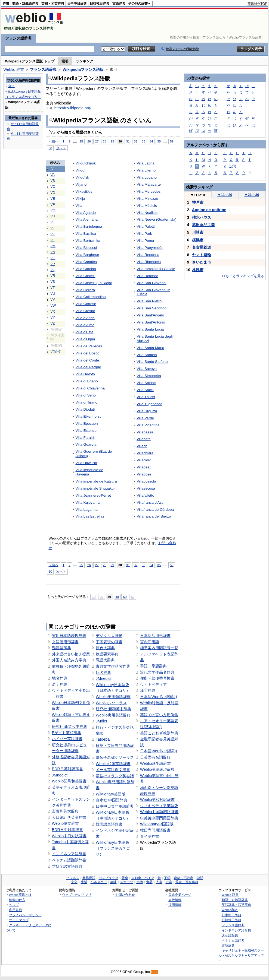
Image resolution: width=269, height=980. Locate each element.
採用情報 (175, 905)
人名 (159, 882)
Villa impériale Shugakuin (96, 488)
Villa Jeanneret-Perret (93, 495)
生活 (84, 882)
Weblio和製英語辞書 (113, 764)
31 (128, 141)
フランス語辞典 (18, 38)
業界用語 (89, 878)
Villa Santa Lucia (150, 329)
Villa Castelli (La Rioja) (94, 283)
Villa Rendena (148, 255)
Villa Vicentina (148, 425)
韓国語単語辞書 (109, 824)
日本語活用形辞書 (155, 636)
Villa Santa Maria (150, 348)
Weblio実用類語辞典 (113, 697)
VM (53, 246)
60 (50, 148)
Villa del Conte (87, 360)
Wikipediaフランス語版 (83, 69)
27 (97, 141)
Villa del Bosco (88, 353)
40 (117, 597)
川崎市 (198, 232)
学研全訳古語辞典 (67, 866)
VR (53, 276)
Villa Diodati (85, 409)
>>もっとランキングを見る (243, 276)
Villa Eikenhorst (88, 416)
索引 (65, 61)
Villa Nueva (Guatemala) (156, 219)
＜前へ (54, 141)
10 (94, 597)
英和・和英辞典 (53, 4)
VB (53, 181)
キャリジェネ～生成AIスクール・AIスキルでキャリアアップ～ (241, 955)
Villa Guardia (86, 444)
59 (172, 141)
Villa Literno (146, 170)
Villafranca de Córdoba (155, 510)
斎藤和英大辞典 (65, 811)
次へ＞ (61, 148)
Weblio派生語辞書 (156, 763)
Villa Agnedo (86, 213)
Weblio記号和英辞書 (69, 781)
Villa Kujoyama (88, 502)
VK (53, 234)
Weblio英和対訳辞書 (157, 800)
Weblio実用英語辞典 (113, 715)
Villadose (144, 474)
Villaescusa (146, 488)
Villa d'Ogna (85, 339)
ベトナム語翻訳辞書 (69, 860)
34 (151, 141)
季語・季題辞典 (153, 666)
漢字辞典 (148, 690)
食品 (149, 882)
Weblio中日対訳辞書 (69, 836)
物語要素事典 (107, 654)
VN (53, 252)
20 (102, 597)
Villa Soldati (146, 383)
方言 (169, 882)
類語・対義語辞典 (25, 4)
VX (53, 312)
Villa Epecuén (87, 424)
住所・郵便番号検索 (157, 678)
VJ (52, 228)
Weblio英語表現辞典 (157, 769)
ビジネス (73, 878)
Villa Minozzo (147, 199)
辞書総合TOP (257, 4)
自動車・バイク (143, 878)
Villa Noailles (147, 213)
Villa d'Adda (85, 318)
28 (105, 141)
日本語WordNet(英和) (159, 751)
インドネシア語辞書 (69, 854)
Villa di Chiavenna (90, 388)
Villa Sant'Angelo (150, 315)
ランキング (84, 61)
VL (53, 240)
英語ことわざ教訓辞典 (159, 733)
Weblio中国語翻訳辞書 (159, 812)
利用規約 (16, 910)
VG (53, 210)
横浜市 (198, 240)
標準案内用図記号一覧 (159, 648)
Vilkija (80, 199)
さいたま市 (202, 262)
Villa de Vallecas (89, 346)
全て (11, 86)
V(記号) (56, 351)
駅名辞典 (103, 673)
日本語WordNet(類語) (159, 697)
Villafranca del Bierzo (154, 516)
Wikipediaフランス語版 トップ (30, 61)
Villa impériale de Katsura (96, 481)
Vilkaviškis (84, 191)
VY (53, 318)
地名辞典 (60, 678)
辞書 (6, 4)
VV (53, 300)
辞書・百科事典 (187, 882)
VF (53, 205)
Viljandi (81, 184)
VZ (53, 324)
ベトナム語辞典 (233, 940)
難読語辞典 (61, 648)
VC (53, 187)
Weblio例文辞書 (66, 823)
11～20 (225, 195)
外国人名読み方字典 (69, 660)
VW (53, 306)
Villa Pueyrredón (150, 248)
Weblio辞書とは (20, 895)
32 (136, 141)
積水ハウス (202, 217)
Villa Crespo (85, 311)
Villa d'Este (85, 332)
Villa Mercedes (149, 191)
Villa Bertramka (88, 241)
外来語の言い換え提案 (71, 654)
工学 (167, 878)
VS (53, 282)
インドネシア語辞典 (236, 930)
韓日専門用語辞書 (155, 830)
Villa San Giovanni (151, 283)
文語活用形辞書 (65, 642)
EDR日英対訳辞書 (67, 769)
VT (53, 288)
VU (53, 294)
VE (53, 199)
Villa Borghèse (87, 255)
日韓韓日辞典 (100, 4)
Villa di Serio (86, 395)
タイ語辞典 (230, 935)
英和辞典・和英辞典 (236, 905)
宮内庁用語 (150, 642)
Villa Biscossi (86, 248)
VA (53, 175)
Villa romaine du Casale (156, 269)
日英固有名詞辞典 (155, 757)
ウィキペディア (153, 684)
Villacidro (144, 460)
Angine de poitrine (209, 210)
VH (53, 216)
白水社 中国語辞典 (112, 800)
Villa (79, 206)
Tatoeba (103, 739)
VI (52, 222)
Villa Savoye (147, 369)
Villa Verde (145, 418)
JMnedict (60, 775)
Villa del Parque (88, 367)
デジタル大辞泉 (109, 636)
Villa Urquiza (147, 411)
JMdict (101, 721)
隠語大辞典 (105, 660)
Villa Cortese (86, 304)
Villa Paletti (146, 226)
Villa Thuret (146, 397)
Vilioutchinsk (86, 163)
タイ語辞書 (150, 836)
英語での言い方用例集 (159, 715)
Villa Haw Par (87, 463)
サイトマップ (19, 920)
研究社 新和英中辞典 (113, 709)
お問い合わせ (125, 895)
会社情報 (175, 900)
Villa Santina (147, 355)
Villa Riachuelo (149, 262)
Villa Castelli (86, 276)
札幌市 (198, 270)
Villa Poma (145, 241)
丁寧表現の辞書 (109, 642)
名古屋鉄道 (202, 247)
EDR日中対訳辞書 (67, 830)
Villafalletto (145, 495)
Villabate (143, 439)
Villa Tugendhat (149, 404)
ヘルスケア (99, 882)
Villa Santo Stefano (152, 362)
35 (159, 141)
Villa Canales (86, 262)
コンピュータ (109, 878)
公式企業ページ (180, 895)
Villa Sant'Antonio (151, 322)
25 (81, 141)
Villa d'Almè (85, 325)
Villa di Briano (87, 381)
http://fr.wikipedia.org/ (73, 108)
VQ (53, 270)
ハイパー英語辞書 (67, 739)
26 (89, 141)
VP (53, 264)
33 (143, 141)
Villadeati (144, 467)
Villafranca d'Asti (150, 502)
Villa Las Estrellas (90, 516)
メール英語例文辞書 (113, 770)
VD (53, 193)
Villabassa (145, 432)
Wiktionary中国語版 (157, 824)
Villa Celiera (85, 290)
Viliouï (81, 170)
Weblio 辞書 (14, 69)
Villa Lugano (147, 177)
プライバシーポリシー (25, 915)
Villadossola (146, 481)
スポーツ (126, 882)
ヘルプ (14, 905)
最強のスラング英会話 (115, 776)
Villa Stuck (145, 390)
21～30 (252, 195)
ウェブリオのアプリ (77, 895)
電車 (125, 878)
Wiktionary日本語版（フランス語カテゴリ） (113, 848)
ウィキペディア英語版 (159, 806)
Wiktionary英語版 (111, 794)
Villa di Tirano (87, 402)
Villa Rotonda (147, 276)
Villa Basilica (86, 234)
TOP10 (198, 195)
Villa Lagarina (87, 510)
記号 (233, 166)
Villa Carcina (86, 269)
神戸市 (198, 202)
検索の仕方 (17, 900)
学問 (200, 878)
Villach (142, 446)
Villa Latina (146, 163)
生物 (140, 882)
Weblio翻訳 (230, 910)
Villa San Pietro (149, 301)
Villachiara (145, 453)
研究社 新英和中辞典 (70, 727)
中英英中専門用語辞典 (159, 818)
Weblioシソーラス (111, 703)
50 (125, 597)
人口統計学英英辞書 (69, 817)
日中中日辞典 (77, 4)
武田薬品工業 (203, 225)
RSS (154, 972)
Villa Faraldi (85, 438)
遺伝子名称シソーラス (115, 757)
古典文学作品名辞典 (113, 666)
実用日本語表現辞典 (69, 636)
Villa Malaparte (149, 184)
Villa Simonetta (149, 376)
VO (53, 258)
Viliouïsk (82, 177)
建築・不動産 (184, 878)
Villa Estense (86, 431)
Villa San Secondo (151, 308)
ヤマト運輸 (202, 255)
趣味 (113, 882)
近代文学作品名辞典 (157, 672)
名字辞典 (60, 684)
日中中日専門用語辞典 (115, 806)
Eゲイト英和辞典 (67, 733)
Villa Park (144, 234)
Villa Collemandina (91, 297)
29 (112, 141)
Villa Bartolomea (89, 226)
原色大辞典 (105, 648)
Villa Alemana (87, 219)
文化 (74, 882)
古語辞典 (119, 4)
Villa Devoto (85, 374)
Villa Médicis (147, 206)
